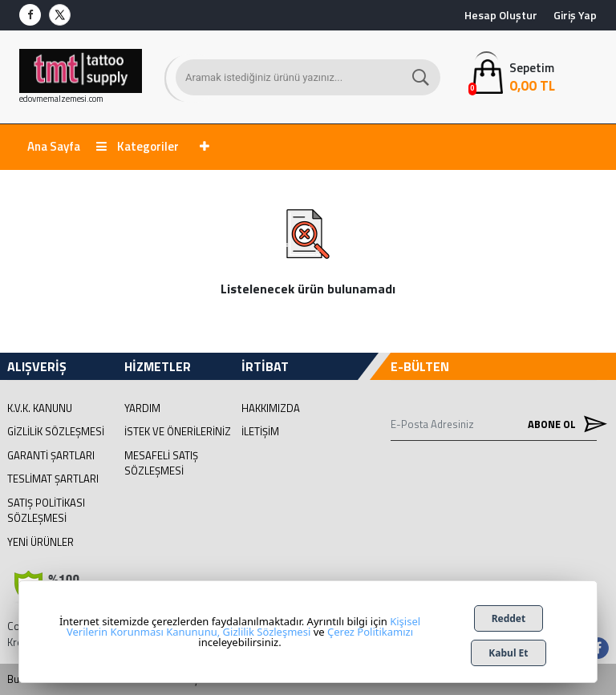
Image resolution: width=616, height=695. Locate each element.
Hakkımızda (271, 408)
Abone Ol (562, 424)
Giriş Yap (575, 15)
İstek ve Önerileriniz (178, 431)
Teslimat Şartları (53, 479)
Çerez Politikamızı (370, 632)
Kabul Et (508, 653)
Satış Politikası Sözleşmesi (46, 511)
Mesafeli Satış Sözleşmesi (161, 463)
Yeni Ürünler (41, 542)
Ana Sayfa (54, 146)
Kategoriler (138, 146)
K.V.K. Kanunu (40, 408)
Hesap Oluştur (501, 15)
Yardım (142, 408)
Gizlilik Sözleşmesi (56, 431)
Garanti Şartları (51, 455)
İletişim (260, 431)
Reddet (509, 618)
